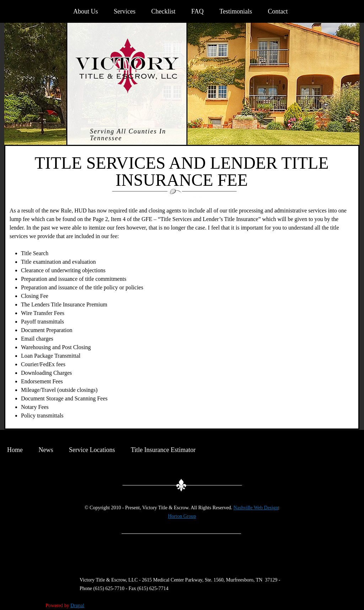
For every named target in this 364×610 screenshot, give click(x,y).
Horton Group (182, 516)
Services (125, 11)
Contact (278, 11)
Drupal (77, 606)
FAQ (197, 11)
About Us (86, 11)
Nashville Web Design (256, 508)
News (46, 450)
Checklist (164, 11)
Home (15, 450)
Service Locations (92, 450)
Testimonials (236, 11)
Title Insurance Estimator (163, 450)
